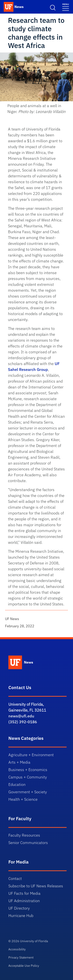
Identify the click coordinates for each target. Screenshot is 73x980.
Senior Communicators (28, 843)
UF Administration (24, 901)
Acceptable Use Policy (24, 966)
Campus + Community (28, 777)
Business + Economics (28, 770)
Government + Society (28, 792)
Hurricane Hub (21, 916)
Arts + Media (19, 762)
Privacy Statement (21, 957)
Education (17, 784)
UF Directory (19, 908)
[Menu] (66, 7)
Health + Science (23, 799)
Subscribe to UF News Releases (36, 886)
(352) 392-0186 (23, 722)
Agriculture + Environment (31, 755)
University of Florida (34, 941)
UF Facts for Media (24, 893)
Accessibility (17, 949)
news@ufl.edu (21, 716)
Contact (15, 878)
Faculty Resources (24, 835)
